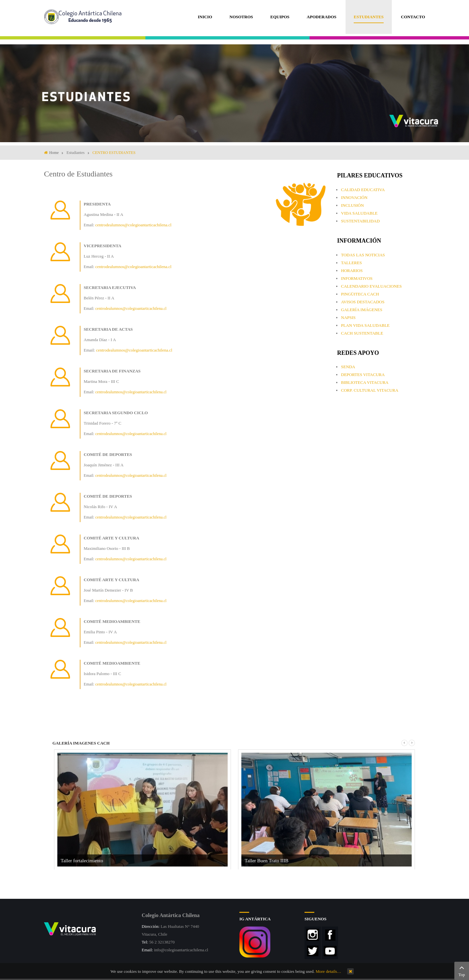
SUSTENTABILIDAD (360, 221)
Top (462, 970)
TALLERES (351, 263)
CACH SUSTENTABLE (362, 333)
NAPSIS (348, 317)
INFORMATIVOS (357, 278)
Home (54, 153)
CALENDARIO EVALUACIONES (371, 286)
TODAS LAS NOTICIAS (363, 255)
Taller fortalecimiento (82, 861)
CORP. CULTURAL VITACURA (370, 390)
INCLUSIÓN (352, 205)
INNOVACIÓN (354, 197)
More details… (328, 971)
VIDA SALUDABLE (359, 213)
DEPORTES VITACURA (363, 375)
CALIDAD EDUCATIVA (363, 190)
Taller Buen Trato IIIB (266, 861)
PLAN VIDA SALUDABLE (365, 325)
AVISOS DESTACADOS (363, 302)
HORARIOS (352, 271)
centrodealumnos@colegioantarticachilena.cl (133, 225)
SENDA (348, 367)
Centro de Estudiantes (78, 174)
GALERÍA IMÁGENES (362, 310)
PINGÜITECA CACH (360, 294)
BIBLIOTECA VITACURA (365, 382)
